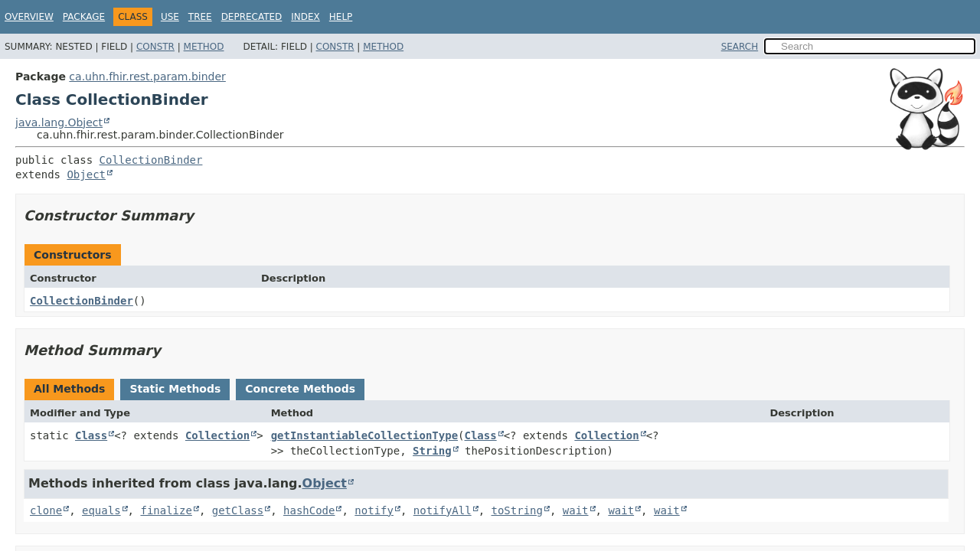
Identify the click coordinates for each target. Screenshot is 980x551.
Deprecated (252, 17)
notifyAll (443, 510)
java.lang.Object (59, 122)
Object (86, 174)
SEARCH (740, 47)
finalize (166, 510)
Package (84, 17)
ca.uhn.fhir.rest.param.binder (147, 77)
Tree (200, 17)
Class (91, 435)
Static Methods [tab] (175, 389)
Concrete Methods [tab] (300, 389)
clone (46, 510)
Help (341, 17)
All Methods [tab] (69, 389)
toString (517, 510)
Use (170, 17)
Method (204, 47)
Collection (217, 435)
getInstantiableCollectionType (364, 435)
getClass (238, 510)
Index (305, 17)
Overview (29, 17)
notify (374, 510)
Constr (155, 47)
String (432, 451)
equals (101, 510)
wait (576, 510)
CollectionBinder (151, 160)
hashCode (309, 510)
